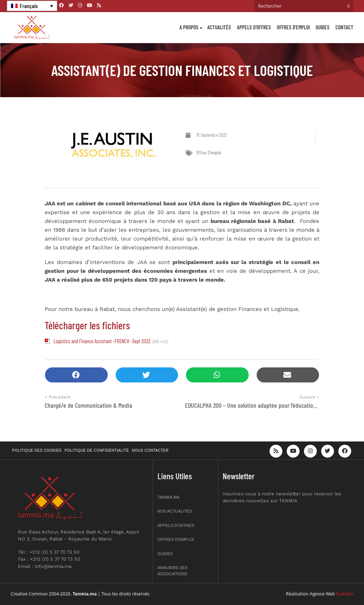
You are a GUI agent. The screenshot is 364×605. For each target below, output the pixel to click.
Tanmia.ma (168, 497)
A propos (189, 27)
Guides (323, 27)
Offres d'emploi (209, 153)
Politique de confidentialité (97, 450)
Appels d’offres (254, 27)
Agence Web (322, 594)
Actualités (219, 27)
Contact (344, 27)
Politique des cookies (37, 450)
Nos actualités (175, 511)
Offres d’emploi (293, 27)
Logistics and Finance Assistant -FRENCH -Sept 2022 (102, 341)
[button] (76, 375)
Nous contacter (150, 450)
